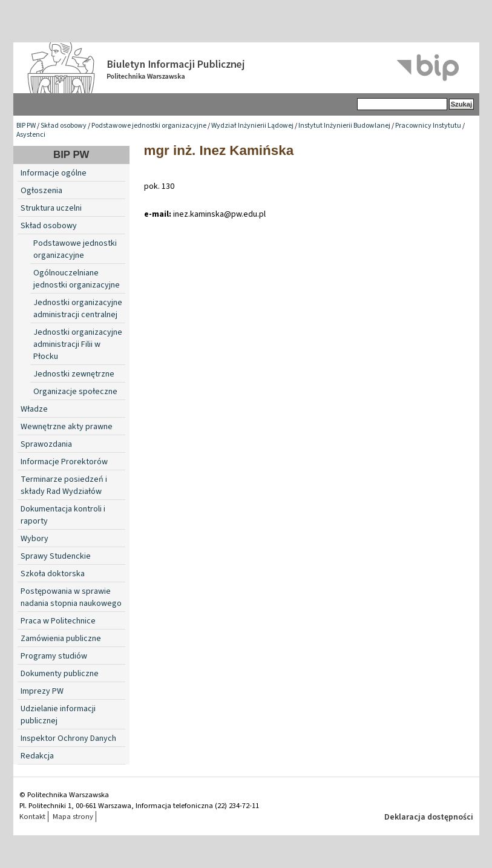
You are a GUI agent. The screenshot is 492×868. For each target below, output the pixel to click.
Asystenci (31, 135)
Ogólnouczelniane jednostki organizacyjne (77, 279)
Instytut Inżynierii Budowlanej (344, 126)
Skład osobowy (64, 126)
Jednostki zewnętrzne (74, 374)
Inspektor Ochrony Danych (68, 738)
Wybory (34, 539)
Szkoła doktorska (53, 574)
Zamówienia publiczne (61, 639)
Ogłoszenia (41, 191)
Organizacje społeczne (75, 392)
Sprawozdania (46, 444)
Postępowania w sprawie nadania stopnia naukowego (71, 597)
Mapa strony (73, 817)
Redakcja (37, 756)
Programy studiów (54, 656)
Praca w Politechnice (58, 621)
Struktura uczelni (51, 208)
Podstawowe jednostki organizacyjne (149, 126)
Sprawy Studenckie (56, 556)
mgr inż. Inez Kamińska (219, 150)
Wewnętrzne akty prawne (67, 427)
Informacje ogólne (54, 173)
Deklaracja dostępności (429, 817)
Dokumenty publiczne (60, 674)
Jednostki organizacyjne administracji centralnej (78, 309)
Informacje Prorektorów (64, 462)
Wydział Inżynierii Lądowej (252, 126)
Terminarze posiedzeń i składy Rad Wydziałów (64, 485)
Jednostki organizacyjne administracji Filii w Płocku (78, 344)
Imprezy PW (42, 691)
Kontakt (32, 817)
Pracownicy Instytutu (428, 126)
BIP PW (26, 126)
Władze (34, 409)
